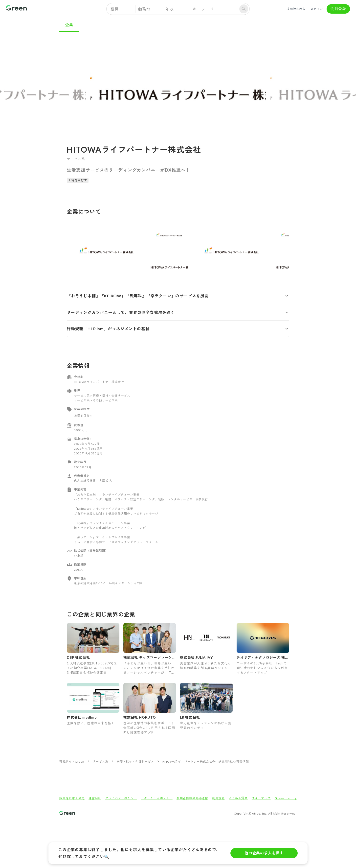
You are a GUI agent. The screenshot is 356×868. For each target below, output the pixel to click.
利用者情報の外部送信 (192, 798)
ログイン (317, 9)
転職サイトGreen (72, 762)
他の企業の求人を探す (264, 853)
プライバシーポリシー (121, 798)
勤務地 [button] (144, 9)
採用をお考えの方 (72, 798)
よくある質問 (238, 798)
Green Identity (286, 798)
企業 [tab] (69, 25)
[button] (178, 296)
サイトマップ (261, 798)
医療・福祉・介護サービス (135, 762)
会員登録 (338, 9)
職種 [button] (115, 9)
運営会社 (95, 798)
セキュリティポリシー (157, 798)
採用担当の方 (296, 9)
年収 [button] (170, 9)
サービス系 (100, 762)
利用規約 (218, 798)
